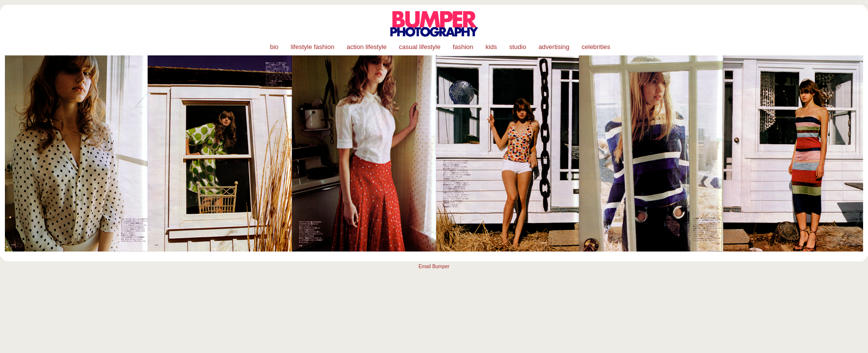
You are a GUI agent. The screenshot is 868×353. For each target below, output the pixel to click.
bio (274, 47)
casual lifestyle (420, 47)
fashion (463, 47)
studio (518, 47)
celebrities (596, 47)
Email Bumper (434, 266)
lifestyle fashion (313, 47)
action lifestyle (367, 47)
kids (491, 47)
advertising (554, 47)
